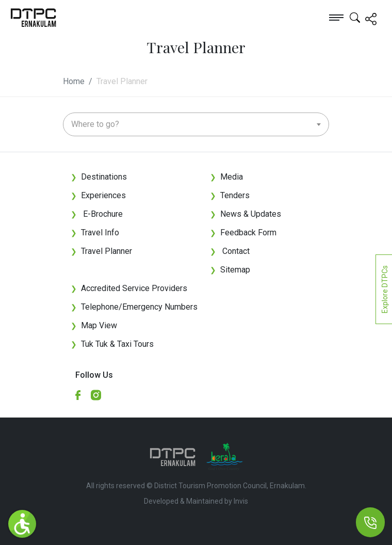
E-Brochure (97, 214)
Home (74, 81)
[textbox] (196, 124)
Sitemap (230, 270)
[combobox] (196, 124)
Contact (230, 251)
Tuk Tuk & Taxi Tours (117, 344)
